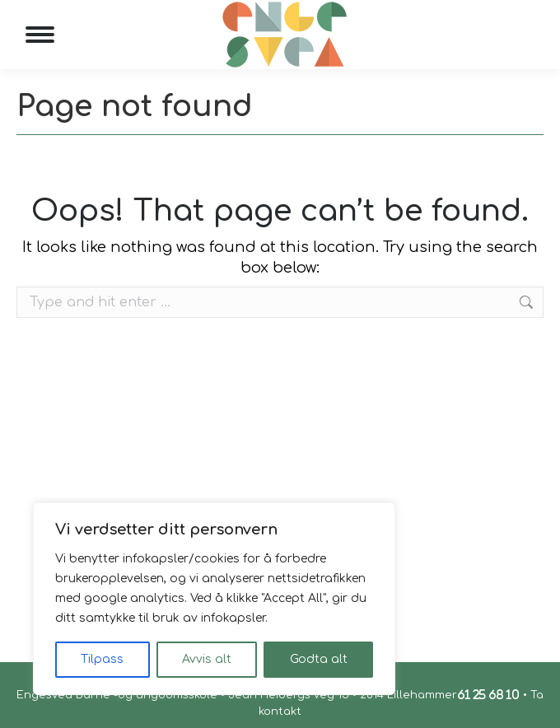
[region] (214, 599)
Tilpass (102, 659)
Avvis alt (207, 659)
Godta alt (319, 659)
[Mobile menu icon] (40, 35)
